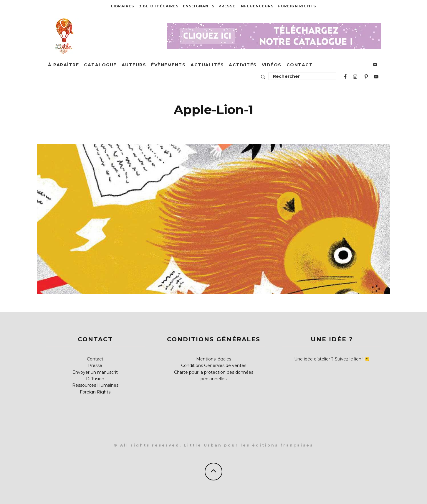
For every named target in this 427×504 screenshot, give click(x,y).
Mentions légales (214, 359)
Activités (243, 65)
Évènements (168, 65)
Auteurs (134, 65)
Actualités (207, 65)
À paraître (63, 65)
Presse (227, 6)
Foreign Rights (297, 6)
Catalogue (100, 65)
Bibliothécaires (159, 6)
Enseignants (199, 6)
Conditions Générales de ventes (214, 365)
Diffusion (95, 379)
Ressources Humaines (95, 385)
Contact (300, 65)
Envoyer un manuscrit (95, 372)
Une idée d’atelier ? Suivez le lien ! (329, 359)
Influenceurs (256, 6)
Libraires (123, 6)
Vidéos (272, 65)
